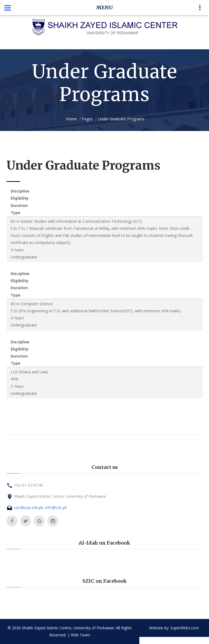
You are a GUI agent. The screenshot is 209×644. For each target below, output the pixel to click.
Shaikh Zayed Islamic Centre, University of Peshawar (60, 496)
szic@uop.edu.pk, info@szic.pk (40, 507)
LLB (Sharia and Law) (29, 372)
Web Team (80, 635)
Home (71, 119)
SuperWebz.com (185, 628)
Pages (87, 119)
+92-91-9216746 (28, 485)
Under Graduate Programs (121, 119)
